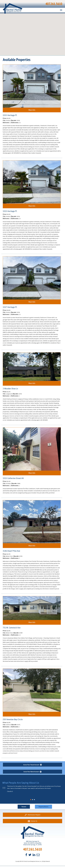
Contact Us (32, 821)
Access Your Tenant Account (33, 765)
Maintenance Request (33, 815)
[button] (39, 21)
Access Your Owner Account (32, 772)
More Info (32, 110)
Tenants (24, 807)
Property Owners (43, 807)
